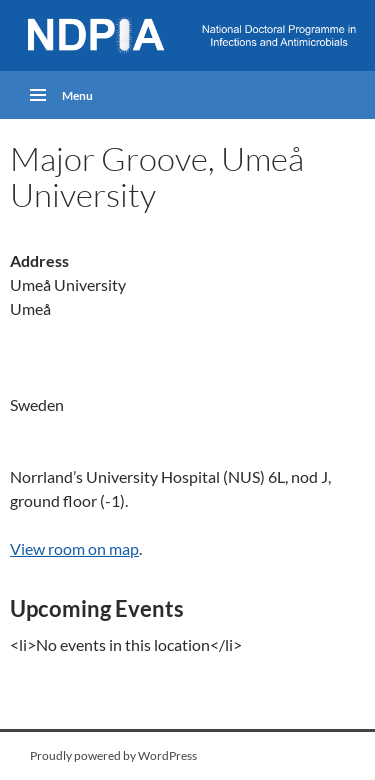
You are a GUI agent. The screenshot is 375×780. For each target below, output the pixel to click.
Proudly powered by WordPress (113, 755)
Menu (77, 95)
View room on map (74, 548)
